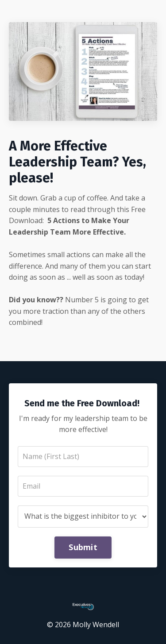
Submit (83, 547)
